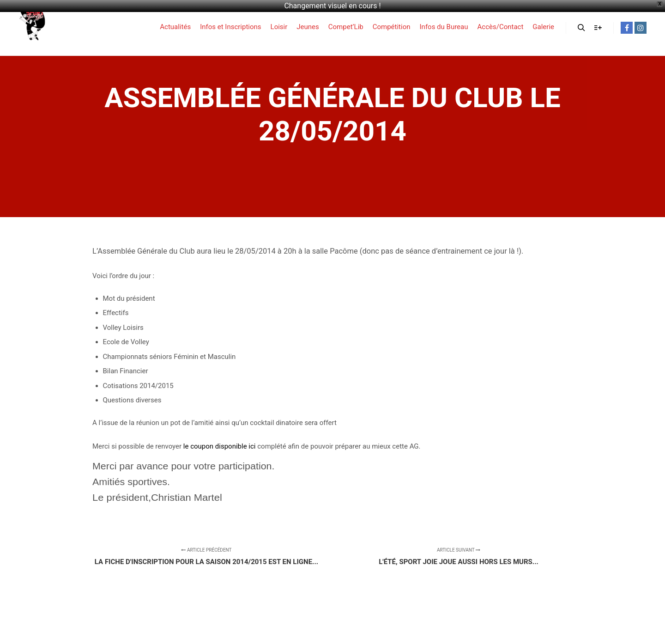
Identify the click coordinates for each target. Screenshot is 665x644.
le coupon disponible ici (220, 446)
